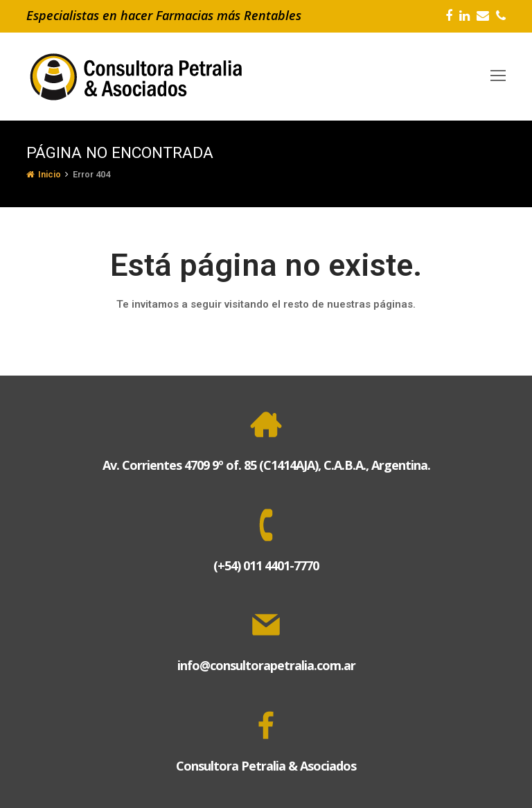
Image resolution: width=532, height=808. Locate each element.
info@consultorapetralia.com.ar (266, 665)
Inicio (44, 174)
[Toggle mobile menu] (498, 76)
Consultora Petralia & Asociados (266, 766)
